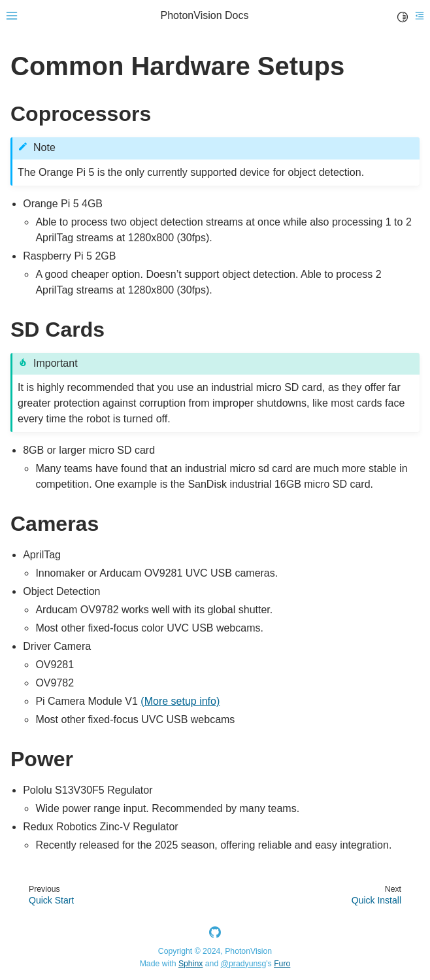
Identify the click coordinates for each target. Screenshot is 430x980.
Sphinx (190, 964)
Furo (282, 964)
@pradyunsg (244, 964)
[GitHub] (215, 935)
